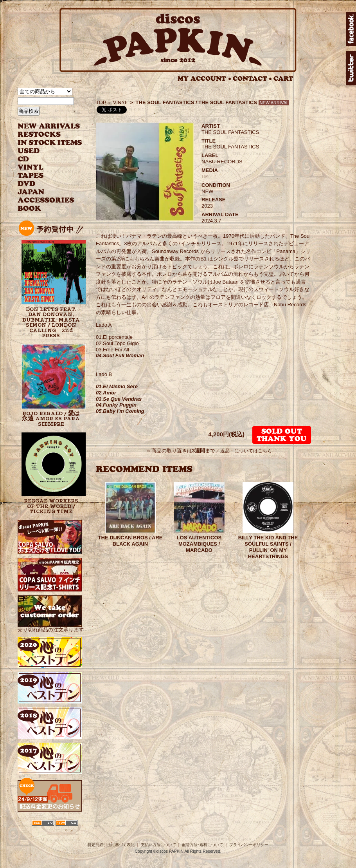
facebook (351, 29)
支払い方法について (158, 845)
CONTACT (252, 79)
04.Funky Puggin (116, 405)
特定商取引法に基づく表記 (111, 845)
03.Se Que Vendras (119, 399)
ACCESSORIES (46, 200)
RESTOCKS (44, 135)
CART (283, 79)
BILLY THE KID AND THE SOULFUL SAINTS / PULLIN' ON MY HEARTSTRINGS (268, 547)
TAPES (31, 176)
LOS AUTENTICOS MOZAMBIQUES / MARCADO (199, 544)
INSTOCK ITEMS (50, 143)
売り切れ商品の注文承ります (51, 627)
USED (44, 151)
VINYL (31, 167)
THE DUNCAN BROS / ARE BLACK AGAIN (130, 541)
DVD (26, 184)
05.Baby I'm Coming (120, 411)
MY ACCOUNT (204, 79)
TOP (101, 102)
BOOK (30, 209)
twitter (351, 68)
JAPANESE (44, 192)
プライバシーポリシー (249, 845)
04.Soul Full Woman (120, 355)
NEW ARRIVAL (49, 126)
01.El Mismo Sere (117, 386)
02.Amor (106, 393)
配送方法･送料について (202, 845)
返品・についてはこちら (246, 451)
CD (23, 159)
